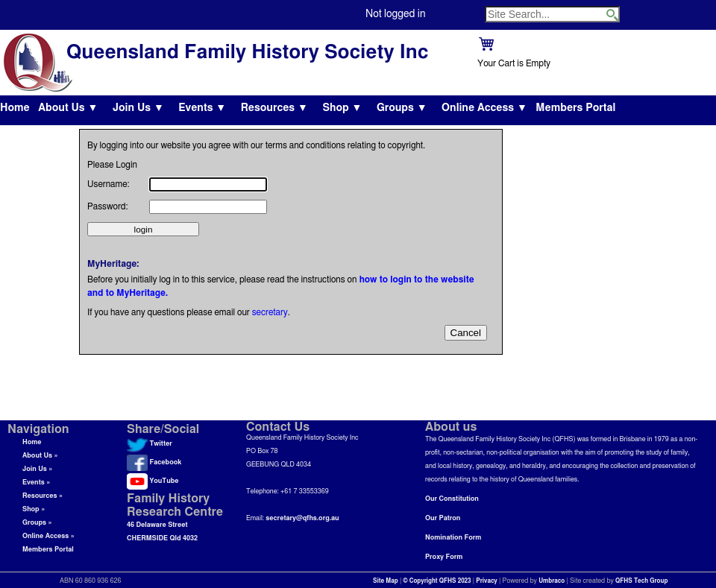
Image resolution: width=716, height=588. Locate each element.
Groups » (37, 523)
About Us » (40, 456)
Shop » (34, 509)
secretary (270, 312)
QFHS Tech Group (641, 581)
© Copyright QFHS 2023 (437, 581)
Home (15, 108)
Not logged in (395, 14)
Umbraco (552, 581)
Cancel (466, 333)
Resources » (43, 496)
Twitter (150, 444)
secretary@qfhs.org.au (302, 518)
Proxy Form (444, 557)
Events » (36, 483)
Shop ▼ (342, 108)
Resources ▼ (274, 108)
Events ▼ (202, 108)
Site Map (386, 581)
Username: (109, 184)
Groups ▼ (402, 108)
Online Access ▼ (484, 108)
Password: (107, 206)
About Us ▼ (68, 108)
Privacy (487, 581)
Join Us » (37, 469)
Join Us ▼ (138, 108)
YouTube (153, 481)
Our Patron (443, 518)
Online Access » (48, 536)
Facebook (154, 462)
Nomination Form (453, 538)
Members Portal (575, 108)
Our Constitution (452, 499)
